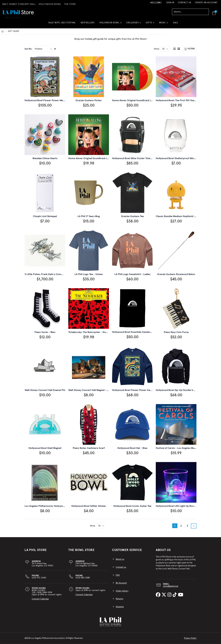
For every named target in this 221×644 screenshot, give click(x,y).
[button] (110, 24)
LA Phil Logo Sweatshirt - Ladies (132, 274)
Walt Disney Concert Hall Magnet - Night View (94, 390)
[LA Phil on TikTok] (175, 595)
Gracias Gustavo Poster (89, 100)
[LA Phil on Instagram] (170, 595)
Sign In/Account (13, 17)
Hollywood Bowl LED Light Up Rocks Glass (179, 506)
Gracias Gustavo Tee (132, 216)
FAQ (118, 575)
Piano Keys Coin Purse (176, 332)
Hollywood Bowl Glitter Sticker (89, 506)
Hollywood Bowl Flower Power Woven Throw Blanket (54, 100)
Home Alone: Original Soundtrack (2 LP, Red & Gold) (141, 100)
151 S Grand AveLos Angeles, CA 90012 (42, 564)
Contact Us (185, 3)
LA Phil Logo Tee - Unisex (89, 274)
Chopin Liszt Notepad (45, 216)
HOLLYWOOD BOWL (50, 4)
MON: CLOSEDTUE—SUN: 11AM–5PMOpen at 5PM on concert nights (47, 594)
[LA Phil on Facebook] (159, 595)
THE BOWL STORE (81, 550)
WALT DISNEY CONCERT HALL (19, 4)
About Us (163, 550)
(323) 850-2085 (83, 577)
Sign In (170, 3)
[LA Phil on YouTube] (181, 595)
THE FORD (70, 4)
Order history (122, 591)
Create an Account (206, 3)
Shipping (120, 607)
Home (3, 31)
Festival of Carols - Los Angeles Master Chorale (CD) (185, 448)
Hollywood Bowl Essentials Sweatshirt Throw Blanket (141, 332)
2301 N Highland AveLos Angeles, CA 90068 (86, 564)
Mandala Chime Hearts (45, 158)
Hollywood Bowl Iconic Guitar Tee (132, 506)
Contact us (121, 567)
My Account (121, 583)
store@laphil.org (171, 586)
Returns (119, 599)
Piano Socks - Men (45, 332)
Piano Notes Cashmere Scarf (89, 448)
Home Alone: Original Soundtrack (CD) (89, 158)
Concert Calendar (40, 599)
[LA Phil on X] (165, 595)
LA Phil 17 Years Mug (89, 216)
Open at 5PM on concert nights (90, 591)
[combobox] (190, 12)
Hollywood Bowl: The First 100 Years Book (179, 100)
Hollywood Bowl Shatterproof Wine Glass (179, 158)
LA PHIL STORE (36, 550)
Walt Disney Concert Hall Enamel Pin (45, 390)
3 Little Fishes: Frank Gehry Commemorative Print (53, 274)
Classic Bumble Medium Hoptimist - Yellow (179, 216)
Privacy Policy (190, 638)
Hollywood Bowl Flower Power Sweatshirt (135, 390)
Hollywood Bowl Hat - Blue (132, 448)
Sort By (28, 49)
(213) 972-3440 (39, 577)
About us (120, 559)
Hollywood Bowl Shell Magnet (45, 448)
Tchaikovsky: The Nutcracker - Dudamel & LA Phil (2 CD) (99, 332)
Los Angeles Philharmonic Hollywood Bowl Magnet (53, 506)
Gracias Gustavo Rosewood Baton (176, 274)
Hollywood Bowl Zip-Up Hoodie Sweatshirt (180, 390)
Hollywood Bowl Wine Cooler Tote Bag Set (136, 158)
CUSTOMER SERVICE (127, 550)
